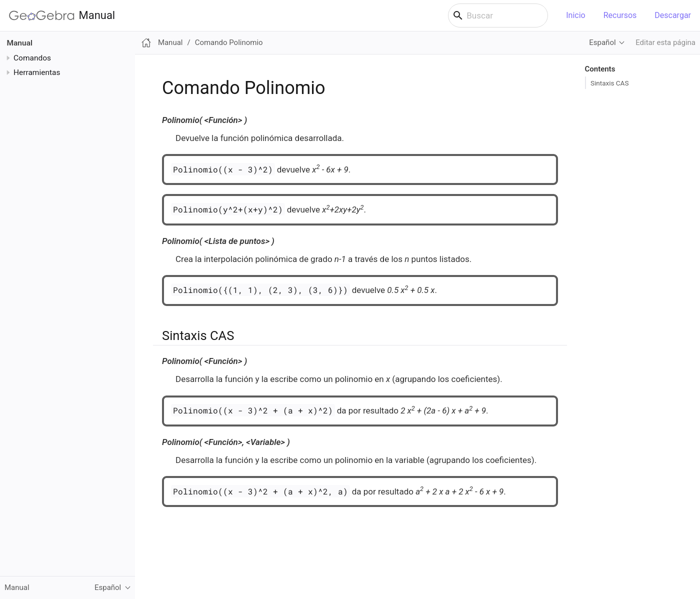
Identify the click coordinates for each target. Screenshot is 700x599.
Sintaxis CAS (609, 83)
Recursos (620, 15)
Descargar (673, 15)
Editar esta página (665, 42)
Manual (62, 15)
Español (602, 42)
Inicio (575, 15)
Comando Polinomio (229, 42)
